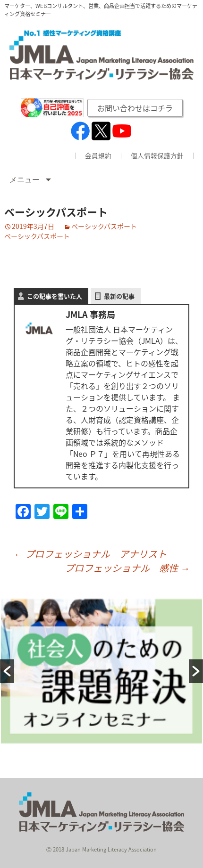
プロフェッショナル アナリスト (90, 554)
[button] (7, 671)
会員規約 (98, 156)
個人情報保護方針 (157, 156)
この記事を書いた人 (55, 296)
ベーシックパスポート (104, 226)
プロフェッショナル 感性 (127, 568)
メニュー (25, 180)
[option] (101, 671)
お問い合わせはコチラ (135, 108)
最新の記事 (119, 296)
